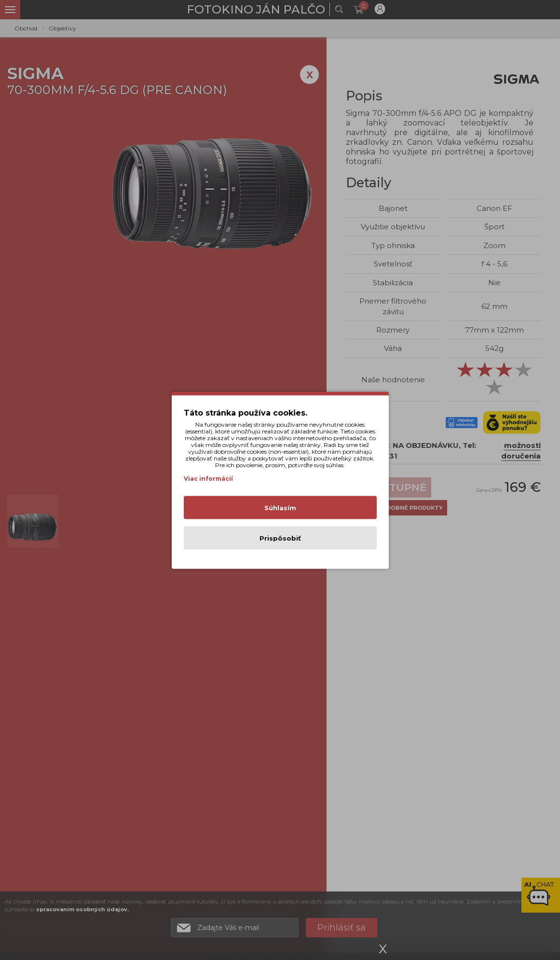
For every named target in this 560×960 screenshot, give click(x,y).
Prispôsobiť (280, 538)
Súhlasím (280, 507)
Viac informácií (208, 478)
